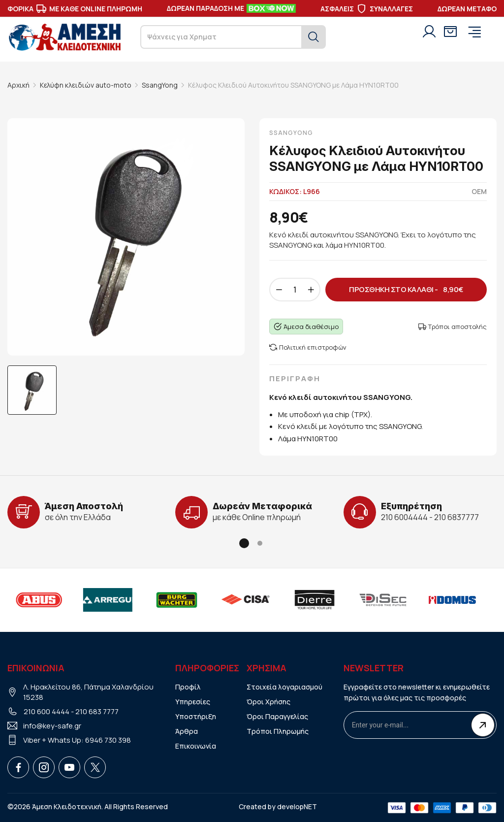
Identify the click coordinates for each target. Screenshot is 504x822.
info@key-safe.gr (52, 726)
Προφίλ (188, 687)
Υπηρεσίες (193, 702)
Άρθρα (187, 731)
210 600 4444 (47, 711)
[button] (244, 543)
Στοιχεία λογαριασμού (284, 687)
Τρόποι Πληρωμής (278, 731)
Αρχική (18, 85)
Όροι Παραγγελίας (277, 716)
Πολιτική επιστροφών (308, 347)
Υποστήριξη (196, 716)
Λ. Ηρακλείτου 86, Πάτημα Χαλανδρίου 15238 (88, 692)
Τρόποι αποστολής (453, 327)
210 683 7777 (97, 711)
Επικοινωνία (196, 746)
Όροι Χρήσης (268, 702)
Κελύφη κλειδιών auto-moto (86, 85)
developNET (297, 806)
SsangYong (160, 85)
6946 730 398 (108, 740)
